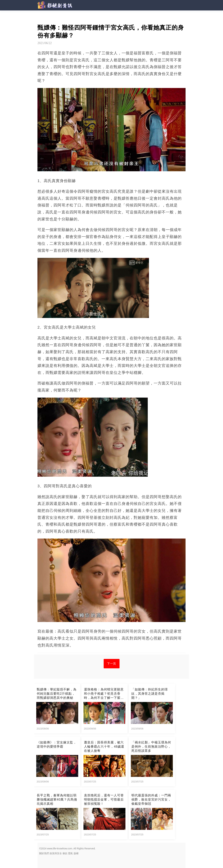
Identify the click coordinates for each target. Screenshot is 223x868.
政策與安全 (56, 853)
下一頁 (112, 664)
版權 (76, 853)
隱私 (71, 853)
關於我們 (44, 853)
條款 (65, 853)
